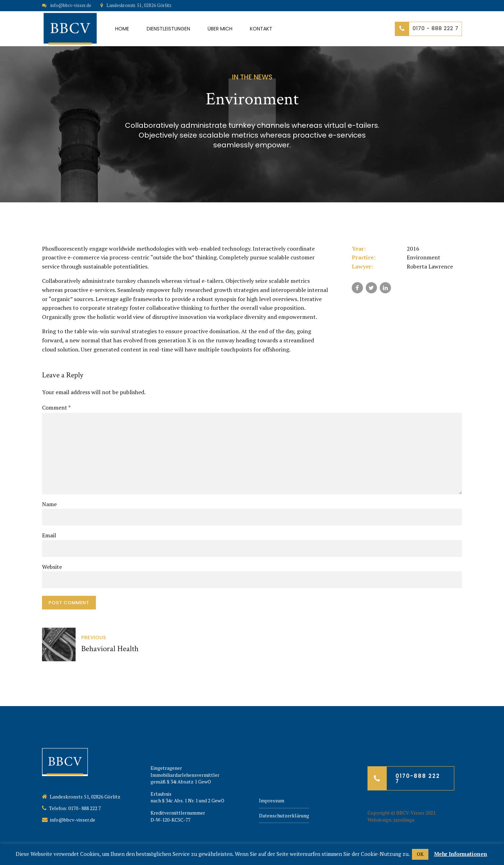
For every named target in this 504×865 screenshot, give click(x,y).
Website (52, 567)
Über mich (220, 29)
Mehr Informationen (461, 854)
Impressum (272, 800)
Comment (56, 407)
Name (49, 504)
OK (420, 854)
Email (49, 535)
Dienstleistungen (168, 29)
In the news (252, 77)
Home (122, 29)
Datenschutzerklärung (284, 815)
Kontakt (261, 29)
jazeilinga (404, 820)
